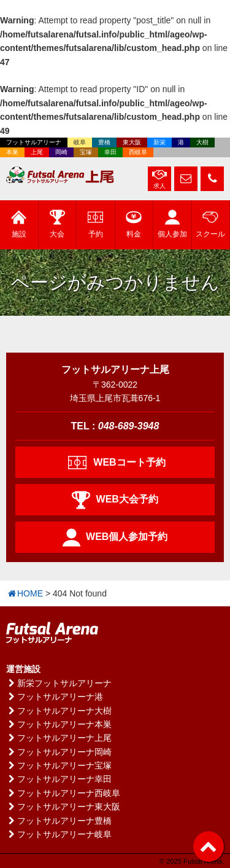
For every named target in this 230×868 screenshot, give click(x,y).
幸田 (110, 152)
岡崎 (61, 152)
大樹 (202, 142)
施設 (19, 224)
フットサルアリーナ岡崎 (59, 752)
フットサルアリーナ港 (55, 697)
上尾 (37, 152)
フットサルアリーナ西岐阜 (63, 793)
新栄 (159, 142)
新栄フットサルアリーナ (59, 683)
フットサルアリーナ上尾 (59, 738)
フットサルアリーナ (34, 142)
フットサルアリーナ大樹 (59, 711)
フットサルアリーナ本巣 (59, 724)
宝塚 (86, 152)
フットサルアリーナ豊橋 (59, 821)
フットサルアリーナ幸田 (59, 779)
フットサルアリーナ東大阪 (63, 807)
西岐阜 (138, 152)
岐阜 (80, 142)
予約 (95, 224)
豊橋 (104, 142)
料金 (134, 224)
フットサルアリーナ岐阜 (59, 834)
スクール (210, 224)
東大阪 (132, 142)
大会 (57, 224)
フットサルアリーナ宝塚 (59, 765)
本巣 (12, 152)
